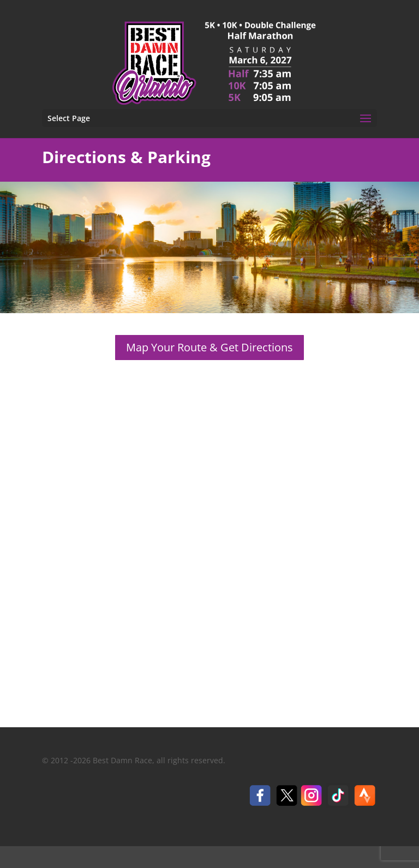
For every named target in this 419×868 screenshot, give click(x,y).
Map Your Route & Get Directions (209, 347)
